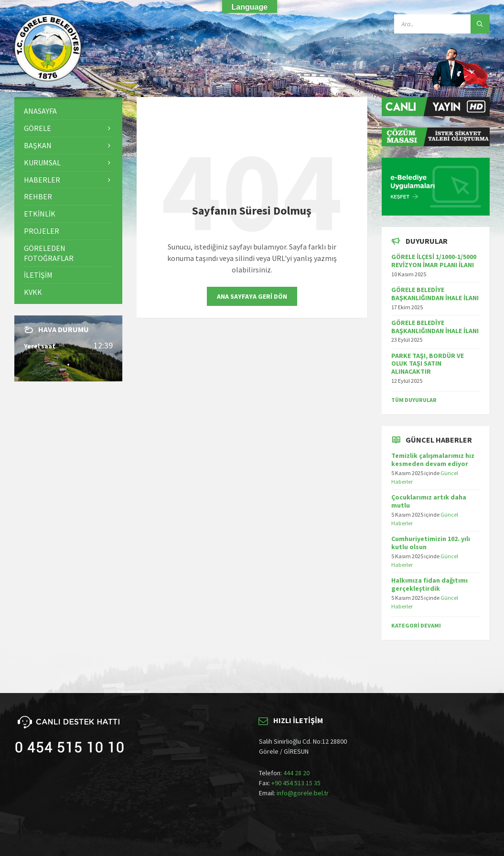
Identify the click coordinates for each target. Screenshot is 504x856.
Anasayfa (40, 111)
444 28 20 (296, 773)
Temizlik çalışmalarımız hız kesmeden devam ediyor (433, 460)
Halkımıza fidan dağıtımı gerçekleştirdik (429, 584)
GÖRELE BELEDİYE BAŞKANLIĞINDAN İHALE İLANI (435, 294)
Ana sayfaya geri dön (252, 296)
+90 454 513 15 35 (296, 783)
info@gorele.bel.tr (303, 793)
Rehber (38, 196)
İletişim (38, 275)
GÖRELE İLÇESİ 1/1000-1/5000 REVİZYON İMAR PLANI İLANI (434, 261)
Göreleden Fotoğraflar (49, 253)
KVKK (33, 292)
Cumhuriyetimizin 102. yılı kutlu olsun (431, 543)
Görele (38, 128)
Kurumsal (42, 163)
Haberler (42, 180)
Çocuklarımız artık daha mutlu (429, 501)
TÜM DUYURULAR (414, 400)
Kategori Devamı (416, 625)
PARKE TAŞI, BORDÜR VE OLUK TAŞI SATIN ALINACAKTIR (428, 364)
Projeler (42, 231)
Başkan (38, 145)
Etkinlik (40, 214)
